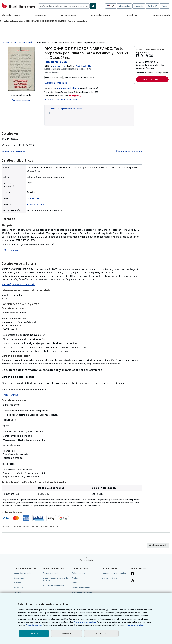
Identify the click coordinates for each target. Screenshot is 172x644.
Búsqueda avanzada (11, 15)
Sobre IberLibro (78, 573)
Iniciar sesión (124, 6)
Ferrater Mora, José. (23, 42)
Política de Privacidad (81, 587)
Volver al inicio (86, 560)
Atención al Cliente (109, 578)
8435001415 (59, 66)
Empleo (75, 583)
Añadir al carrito (152, 79)
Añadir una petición (158, 545)
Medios (75, 578)
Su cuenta (139, 6)
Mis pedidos (19, 587)
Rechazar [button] (66, 633)
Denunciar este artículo (129, 151)
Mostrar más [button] (11, 250)
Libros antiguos (69, 15)
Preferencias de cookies (85, 622)
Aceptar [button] (34, 633)
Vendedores (131, 15)
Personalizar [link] (101, 633)
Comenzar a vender (161, 15)
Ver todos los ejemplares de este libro (66, 109)
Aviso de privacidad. (134, 625)
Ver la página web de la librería (18, 284)
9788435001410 (36, 204)
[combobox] (64, 6)
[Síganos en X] (133, 580)
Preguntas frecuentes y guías (114, 573)
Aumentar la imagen (21, 100)
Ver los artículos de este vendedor (61, 99)
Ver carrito (18, 592)
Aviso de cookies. (34, 625)
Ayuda (164, 6)
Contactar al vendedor (14, 151)
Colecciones (41, 15)
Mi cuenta (18, 583)
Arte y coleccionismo (101, 15)
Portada (5, 42)
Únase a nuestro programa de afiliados (55, 579)
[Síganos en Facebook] (133, 574)
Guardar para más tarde (56, 83)
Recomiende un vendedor (54, 585)
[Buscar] (93, 6)
